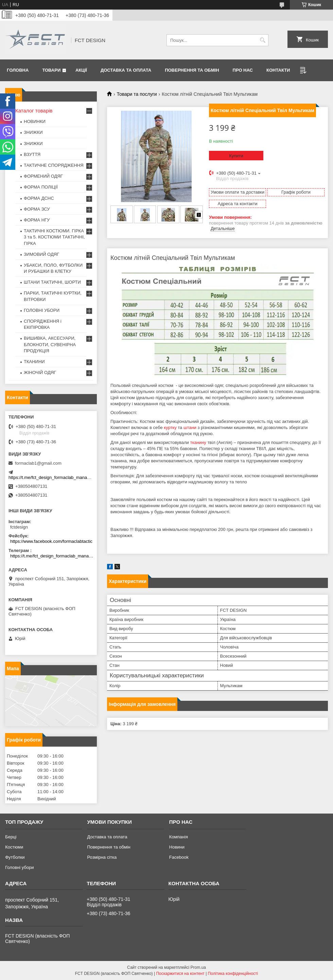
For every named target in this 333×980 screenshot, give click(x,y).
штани (190, 427)
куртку (170, 427)
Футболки (15, 857)
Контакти (278, 70)
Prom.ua (198, 967)
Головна (18, 70)
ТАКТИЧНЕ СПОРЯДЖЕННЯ (54, 165)
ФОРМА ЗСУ (37, 209)
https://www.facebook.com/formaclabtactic (51, 541)
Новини (177, 847)
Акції (81, 70)
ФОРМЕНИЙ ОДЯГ (43, 176)
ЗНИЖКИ (33, 132)
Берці (11, 837)
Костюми (14, 847)
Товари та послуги (137, 94)
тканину (198, 442)
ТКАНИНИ (34, 362)
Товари (51, 70)
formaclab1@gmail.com (38, 463)
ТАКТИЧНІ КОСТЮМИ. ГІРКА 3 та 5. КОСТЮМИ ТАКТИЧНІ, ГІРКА (54, 237)
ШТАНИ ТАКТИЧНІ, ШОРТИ (52, 282)
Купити (236, 156)
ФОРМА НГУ (37, 220)
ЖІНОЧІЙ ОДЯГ (40, 372)
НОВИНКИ (35, 121)
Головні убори (19, 867)
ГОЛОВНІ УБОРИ (42, 310)
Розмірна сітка (102, 857)
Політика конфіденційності (233, 974)
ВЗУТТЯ (32, 154)
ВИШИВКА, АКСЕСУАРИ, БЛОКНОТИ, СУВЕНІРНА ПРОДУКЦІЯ (50, 344)
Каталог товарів (34, 111)
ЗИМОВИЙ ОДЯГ (41, 254)
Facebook (179, 857)
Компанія (179, 837)
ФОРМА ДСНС (39, 198)
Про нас (243, 70)
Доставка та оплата (126, 70)
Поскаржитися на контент (180, 974)
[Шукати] (262, 40)
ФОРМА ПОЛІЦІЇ (41, 187)
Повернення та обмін (192, 70)
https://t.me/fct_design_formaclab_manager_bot (55, 477)
